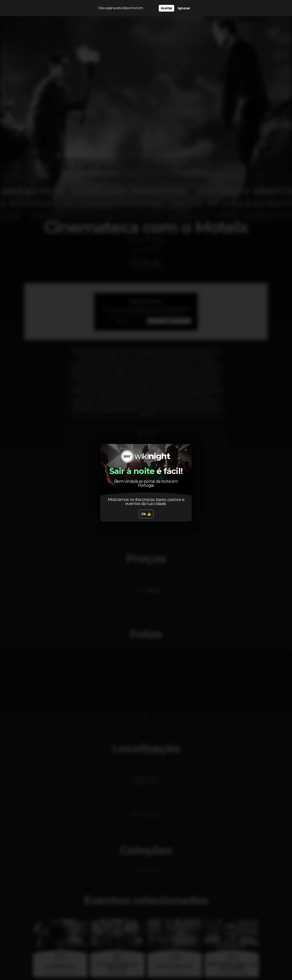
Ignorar (184, 8)
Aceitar (166, 8)
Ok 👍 (146, 514)
